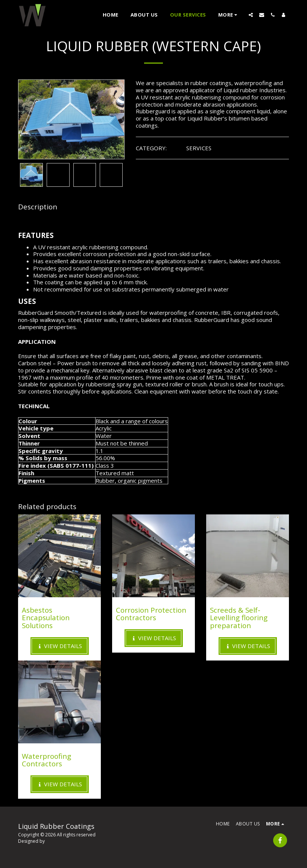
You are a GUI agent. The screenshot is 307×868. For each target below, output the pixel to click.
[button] (251, 15)
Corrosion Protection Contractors (151, 614)
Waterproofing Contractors (46, 760)
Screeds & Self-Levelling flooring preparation (239, 618)
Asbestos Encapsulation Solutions (46, 618)
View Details (59, 646)
